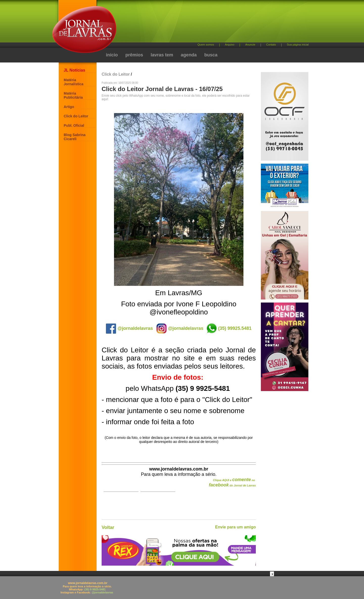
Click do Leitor (76, 116)
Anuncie (250, 45)
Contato (271, 45)
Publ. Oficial (74, 125)
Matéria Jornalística (74, 82)
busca (211, 55)
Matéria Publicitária (73, 95)
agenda (189, 55)
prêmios (134, 55)
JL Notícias (74, 70)
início (112, 55)
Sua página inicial (298, 45)
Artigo (69, 107)
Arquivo (230, 45)
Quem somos (206, 45)
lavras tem (162, 55)
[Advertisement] (209, 23)
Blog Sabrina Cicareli (75, 137)
